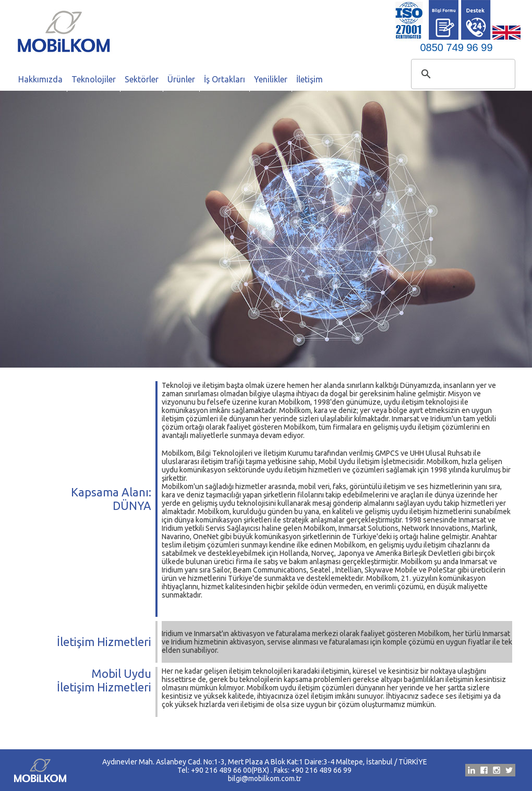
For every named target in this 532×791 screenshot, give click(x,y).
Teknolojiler (94, 79)
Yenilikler (271, 79)
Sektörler (142, 79)
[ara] (462, 74)
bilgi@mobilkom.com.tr (265, 778)
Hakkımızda (40, 79)
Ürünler (181, 79)
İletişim (310, 79)
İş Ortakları (225, 79)
